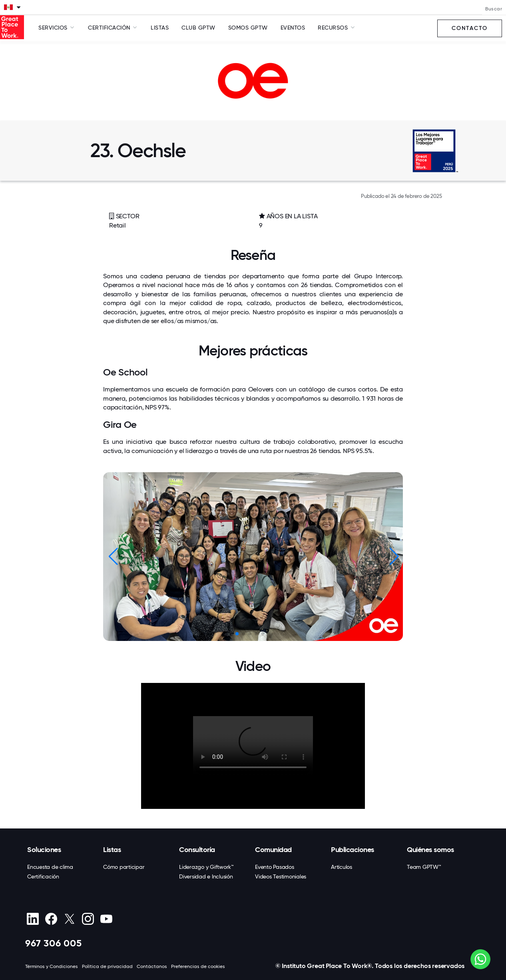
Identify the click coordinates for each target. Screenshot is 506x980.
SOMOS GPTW (248, 28)
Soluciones (44, 850)
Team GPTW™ (424, 867)
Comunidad (273, 850)
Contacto (470, 28)
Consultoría (197, 850)
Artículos (342, 867)
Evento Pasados (275, 867)
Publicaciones (353, 850)
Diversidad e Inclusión (206, 876)
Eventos (293, 28)
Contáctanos (152, 966)
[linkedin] (33, 919)
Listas (160, 28)
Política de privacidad (107, 966)
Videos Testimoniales (281, 876)
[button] (393, 557)
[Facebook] (51, 919)
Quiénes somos (430, 850)
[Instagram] (88, 919)
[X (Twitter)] (69, 919)
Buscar (494, 9)
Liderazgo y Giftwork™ (206, 867)
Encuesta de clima (50, 867)
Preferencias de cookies (198, 966)
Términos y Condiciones (52, 966)
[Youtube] (106, 919)
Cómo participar (124, 867)
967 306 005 (54, 943)
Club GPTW (198, 28)
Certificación (43, 876)
